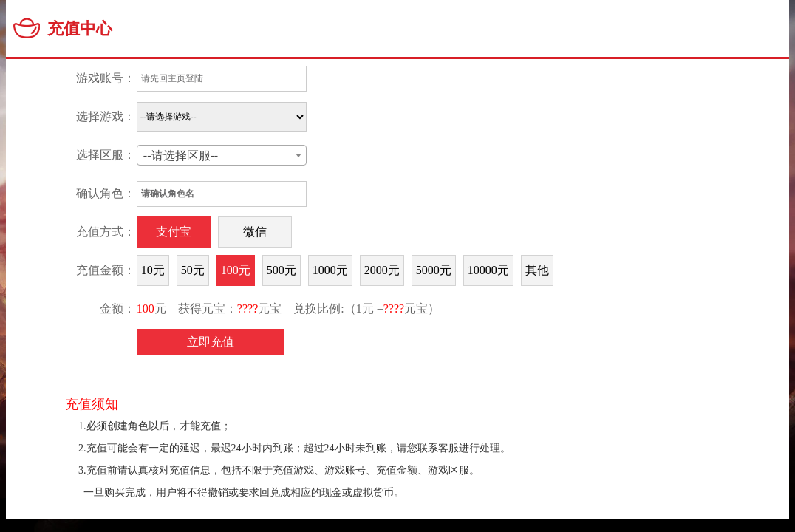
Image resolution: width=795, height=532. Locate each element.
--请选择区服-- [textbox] (181, 156)
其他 (537, 270)
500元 (282, 270)
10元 (153, 270)
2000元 (382, 270)
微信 (255, 232)
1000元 (330, 270)
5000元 (434, 270)
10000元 (488, 270)
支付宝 (174, 232)
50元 (193, 270)
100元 (236, 270)
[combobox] (222, 155)
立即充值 (211, 342)
